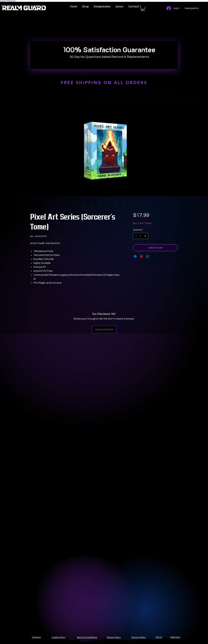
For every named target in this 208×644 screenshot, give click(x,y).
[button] (143, 8)
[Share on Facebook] (135, 256)
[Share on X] (154, 256)
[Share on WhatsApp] (148, 256)
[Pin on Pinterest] (141, 256)
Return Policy (114, 637)
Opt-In (159, 637)
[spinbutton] (141, 236)
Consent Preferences (8, 1)
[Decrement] (136, 236)
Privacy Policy (139, 637)
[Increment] (146, 236)
